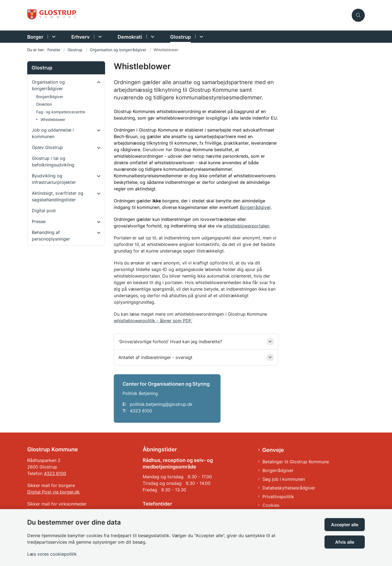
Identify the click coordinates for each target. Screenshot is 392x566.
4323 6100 (55, 473)
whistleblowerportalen (246, 226)
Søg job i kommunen (284, 479)
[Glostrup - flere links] (200, 37)
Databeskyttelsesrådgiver (289, 488)
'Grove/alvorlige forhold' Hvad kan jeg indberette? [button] (170, 342)
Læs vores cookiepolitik (52, 554)
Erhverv (80, 37)
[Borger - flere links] (53, 37)
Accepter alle (345, 525)
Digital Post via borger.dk (53, 492)
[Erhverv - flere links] (99, 37)
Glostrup (180, 37)
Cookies (271, 505)
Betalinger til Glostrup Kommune (296, 462)
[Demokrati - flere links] (152, 37)
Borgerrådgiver (255, 207)
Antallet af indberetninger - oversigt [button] (155, 357)
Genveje (273, 450)
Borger (35, 37)
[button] (97, 82)
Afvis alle (345, 542)
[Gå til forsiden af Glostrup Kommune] (188, 15)
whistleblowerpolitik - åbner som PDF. (153, 321)
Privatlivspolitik (278, 497)
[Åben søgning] (358, 15)
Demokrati (130, 37)
